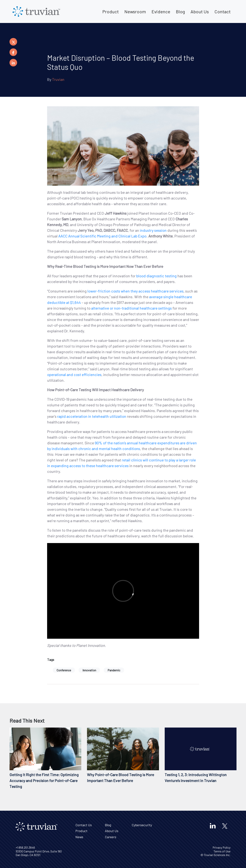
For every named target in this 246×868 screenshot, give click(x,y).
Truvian (58, 79)
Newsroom (135, 11)
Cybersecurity (142, 825)
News (79, 837)
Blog (180, 11)
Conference (64, 670)
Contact (223, 11)
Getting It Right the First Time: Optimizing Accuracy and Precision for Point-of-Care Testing (44, 780)
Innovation (89, 670)
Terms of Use (222, 851)
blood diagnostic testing (156, 276)
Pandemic (114, 670)
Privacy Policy (221, 847)
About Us (200, 11)
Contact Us (84, 825)
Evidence (161, 11)
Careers (111, 837)
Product (111, 11)
